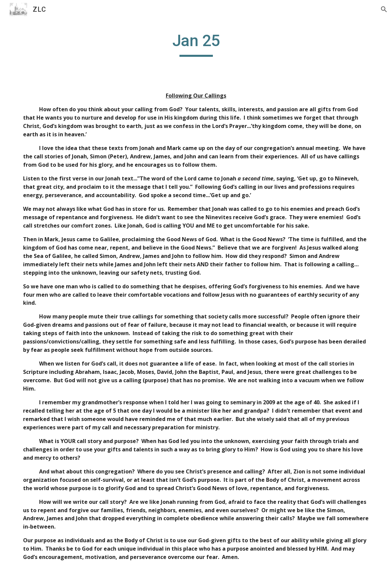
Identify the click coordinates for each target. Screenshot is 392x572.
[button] (384, 9)
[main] (196, 44)
